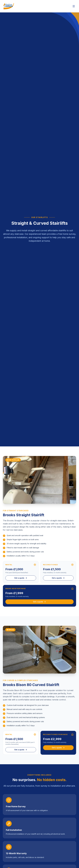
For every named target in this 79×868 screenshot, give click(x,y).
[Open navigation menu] (74, 6)
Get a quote (21, 578)
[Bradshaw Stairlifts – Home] (9, 6)
